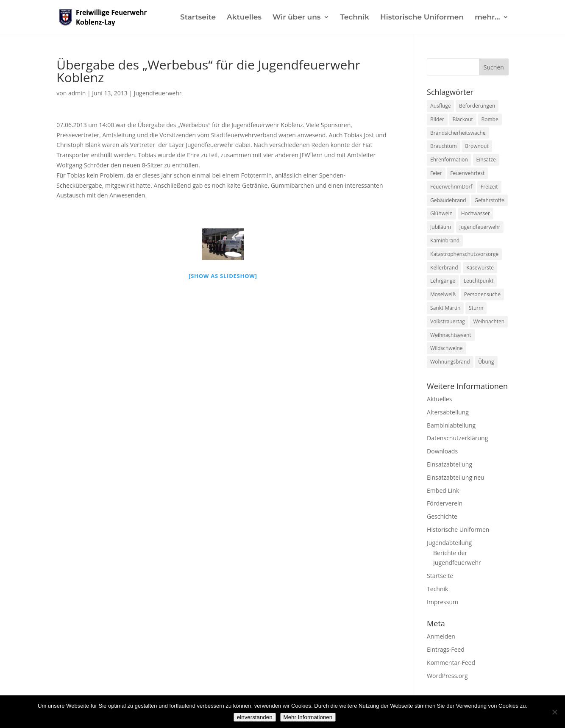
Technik (355, 18)
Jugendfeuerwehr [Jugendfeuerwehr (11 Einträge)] (480, 227)
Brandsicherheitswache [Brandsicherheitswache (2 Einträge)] (458, 133)
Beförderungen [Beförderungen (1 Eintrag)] (477, 106)
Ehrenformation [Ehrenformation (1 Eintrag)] (449, 160)
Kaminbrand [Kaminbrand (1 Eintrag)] (445, 240)
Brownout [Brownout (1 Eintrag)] (477, 146)
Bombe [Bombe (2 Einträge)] (490, 119)
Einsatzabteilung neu (456, 477)
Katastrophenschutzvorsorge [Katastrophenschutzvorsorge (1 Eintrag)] (464, 254)
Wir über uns (297, 18)
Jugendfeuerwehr (158, 93)
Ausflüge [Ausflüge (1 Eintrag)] (440, 106)
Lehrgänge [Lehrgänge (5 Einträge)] (443, 281)
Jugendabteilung (449, 543)
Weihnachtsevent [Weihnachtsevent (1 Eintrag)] (451, 335)
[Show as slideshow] (223, 276)
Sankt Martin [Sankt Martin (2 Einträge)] (445, 308)
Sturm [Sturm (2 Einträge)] (476, 308)
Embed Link (443, 490)
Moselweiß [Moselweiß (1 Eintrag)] (443, 294)
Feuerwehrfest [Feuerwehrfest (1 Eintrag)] (467, 173)
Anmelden (441, 636)
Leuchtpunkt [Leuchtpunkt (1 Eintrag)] (479, 281)
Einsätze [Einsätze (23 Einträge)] (486, 160)
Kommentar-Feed (451, 663)
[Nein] (554, 712)
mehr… (487, 18)
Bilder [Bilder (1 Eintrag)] (437, 119)
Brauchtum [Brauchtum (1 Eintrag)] (444, 146)
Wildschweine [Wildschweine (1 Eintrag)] (446, 348)
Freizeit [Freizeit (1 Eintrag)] (489, 187)
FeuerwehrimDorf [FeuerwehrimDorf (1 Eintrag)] (451, 187)
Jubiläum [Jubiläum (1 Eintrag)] (441, 227)
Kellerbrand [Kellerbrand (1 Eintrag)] (444, 268)
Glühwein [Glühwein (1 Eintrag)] (441, 213)
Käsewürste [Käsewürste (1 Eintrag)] (480, 268)
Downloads (442, 451)
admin (77, 93)
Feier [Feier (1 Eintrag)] (436, 173)
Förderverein (445, 503)
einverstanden (255, 717)
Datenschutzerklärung (457, 438)
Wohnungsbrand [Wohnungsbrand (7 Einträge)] (450, 362)
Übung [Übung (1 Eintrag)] (486, 362)
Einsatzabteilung (449, 464)
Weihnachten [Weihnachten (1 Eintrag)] (489, 321)
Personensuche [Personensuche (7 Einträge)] (482, 294)
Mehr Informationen (308, 717)
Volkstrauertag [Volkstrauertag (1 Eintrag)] (448, 321)
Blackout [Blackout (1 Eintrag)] (463, 119)
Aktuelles (244, 18)
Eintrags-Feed (446, 649)
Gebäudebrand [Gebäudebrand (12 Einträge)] (448, 200)
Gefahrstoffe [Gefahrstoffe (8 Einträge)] (489, 200)
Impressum (443, 602)
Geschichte (442, 516)
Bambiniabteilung (451, 425)
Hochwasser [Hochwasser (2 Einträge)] (476, 213)
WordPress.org (447, 676)
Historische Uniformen (422, 18)
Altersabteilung (448, 412)
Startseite (198, 18)
